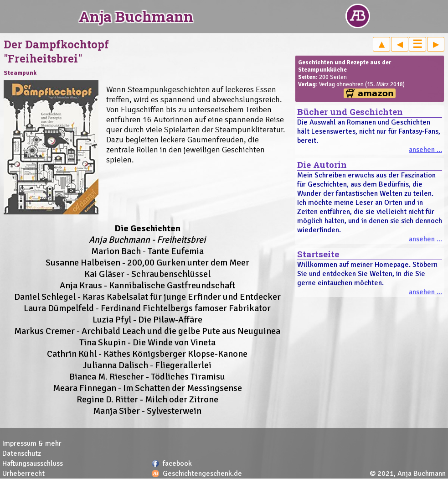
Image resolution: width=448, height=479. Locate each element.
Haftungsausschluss (33, 463)
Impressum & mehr (32, 443)
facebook (177, 463)
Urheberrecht (23, 474)
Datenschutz (22, 453)
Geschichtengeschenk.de (202, 474)
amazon (376, 93)
